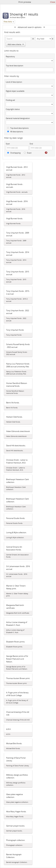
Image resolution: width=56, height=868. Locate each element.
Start (8, 144)
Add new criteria (16, 44)
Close (53, 2)
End (31, 144)
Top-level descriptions (18, 128)
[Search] (18, 39)
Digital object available (15, 91)
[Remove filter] (13, 22)
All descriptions (15, 132)
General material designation (18, 118)
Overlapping (14, 153)
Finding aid (10, 100)
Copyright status (13, 109)
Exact (28, 153)
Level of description (14, 82)
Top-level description (14, 66)
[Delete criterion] (52, 38)
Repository (10, 56)
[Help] (46, 153)
